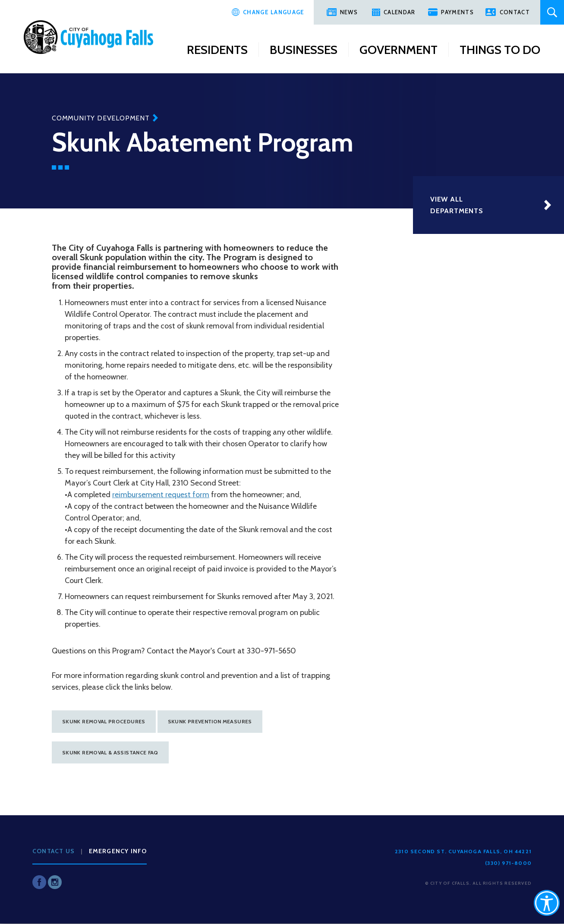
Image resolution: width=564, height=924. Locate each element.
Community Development (101, 118)
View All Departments (457, 205)
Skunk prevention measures (210, 721)
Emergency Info (118, 851)
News (349, 12)
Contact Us (54, 851)
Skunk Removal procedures (104, 721)
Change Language (274, 12)
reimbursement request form (161, 495)
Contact (515, 12)
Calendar (399, 12)
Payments (457, 12)
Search (552, 12)
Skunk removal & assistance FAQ (110, 752)
